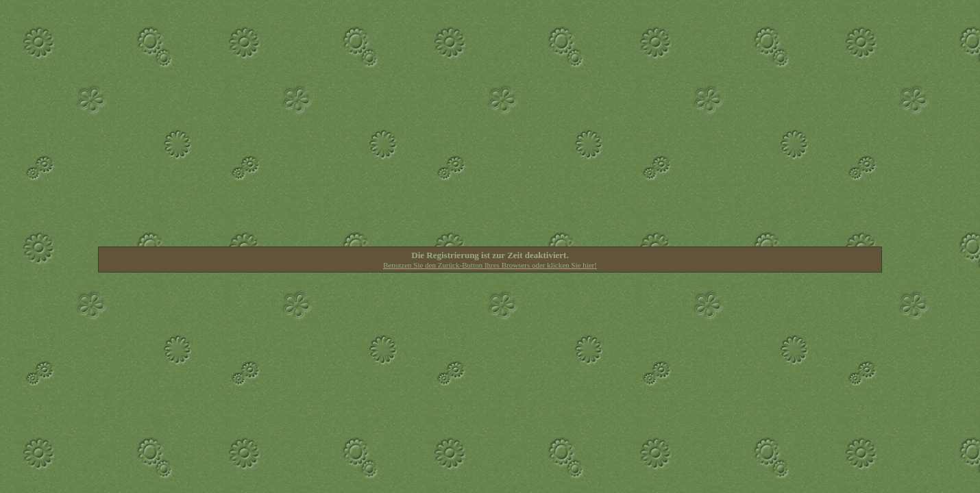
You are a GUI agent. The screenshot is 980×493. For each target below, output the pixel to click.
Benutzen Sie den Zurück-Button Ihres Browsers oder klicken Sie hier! (490, 265)
